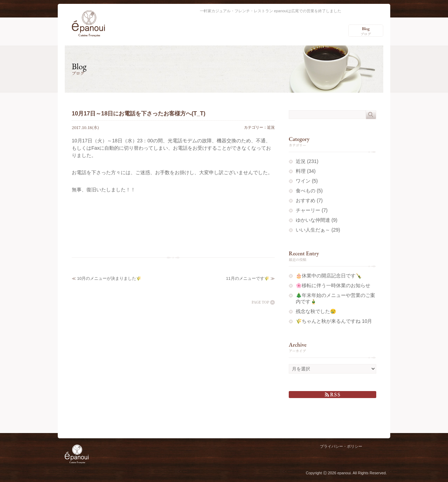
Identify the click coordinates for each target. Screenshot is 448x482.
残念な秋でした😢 (316, 311)
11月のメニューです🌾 (248, 278)
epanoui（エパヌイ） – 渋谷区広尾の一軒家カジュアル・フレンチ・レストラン (88, 24)
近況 (271, 127)
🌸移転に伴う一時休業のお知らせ (333, 285)
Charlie (376, 456)
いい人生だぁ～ (313, 230)
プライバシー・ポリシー (341, 446)
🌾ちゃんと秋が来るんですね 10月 (334, 321)
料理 (301, 171)
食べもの (306, 191)
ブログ (366, 31)
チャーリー (308, 210)
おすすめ (306, 200)
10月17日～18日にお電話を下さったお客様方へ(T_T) (139, 113)
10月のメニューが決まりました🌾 (109, 278)
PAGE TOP (260, 302)
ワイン (303, 181)
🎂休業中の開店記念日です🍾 (329, 276)
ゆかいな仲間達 (313, 220)
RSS (332, 395)
